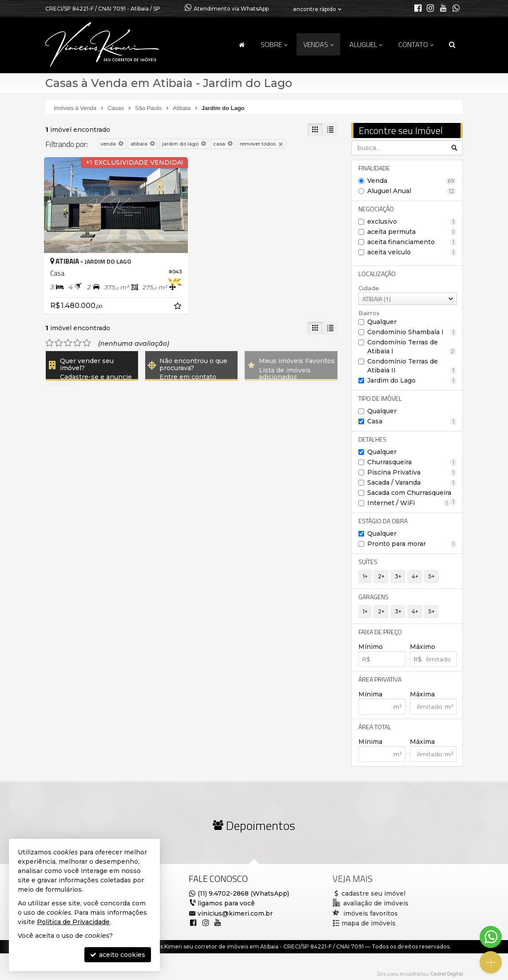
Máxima (422, 694)
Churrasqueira (412, 462)
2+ (381, 576)
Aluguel (366, 44)
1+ (365, 576)
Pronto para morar (412, 544)
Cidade (369, 288)
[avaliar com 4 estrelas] (77, 343)
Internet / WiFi (409, 503)
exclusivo (412, 221)
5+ (432, 576)
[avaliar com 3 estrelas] (68, 343)
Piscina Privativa (412, 472)
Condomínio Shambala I (412, 332)
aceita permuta (412, 232)
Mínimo (371, 647)
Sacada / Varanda (412, 482)
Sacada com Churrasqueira (412, 493)
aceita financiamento (412, 242)
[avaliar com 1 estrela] (50, 343)
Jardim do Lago (412, 380)
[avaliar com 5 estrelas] (87, 343)
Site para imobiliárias (402, 973)
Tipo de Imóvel (380, 398)
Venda (412, 181)
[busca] (452, 44)
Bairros (369, 313)
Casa (412, 421)
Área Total (375, 727)
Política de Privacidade (73, 922)
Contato (416, 44)
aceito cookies (118, 955)
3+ (398, 576)
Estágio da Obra (383, 521)
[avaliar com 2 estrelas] (59, 343)
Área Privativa (380, 679)
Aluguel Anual (412, 191)
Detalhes (372, 439)
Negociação (376, 209)
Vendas (318, 44)
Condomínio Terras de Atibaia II (412, 366)
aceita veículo (412, 252)
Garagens (373, 597)
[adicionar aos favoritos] (179, 307)
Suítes (368, 562)
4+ (415, 576)
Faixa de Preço (380, 632)
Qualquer (382, 322)
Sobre (274, 44)
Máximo (423, 647)
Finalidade (374, 168)
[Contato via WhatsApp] (491, 937)
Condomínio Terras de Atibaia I (412, 347)
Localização (377, 274)
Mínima (370, 694)
